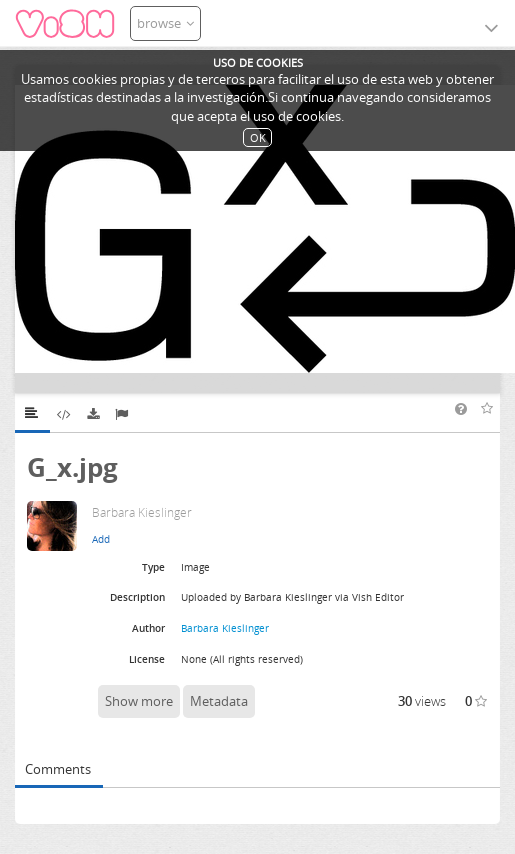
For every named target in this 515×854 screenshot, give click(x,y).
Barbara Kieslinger (225, 628)
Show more (139, 701)
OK (258, 137)
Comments (58, 769)
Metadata (219, 701)
